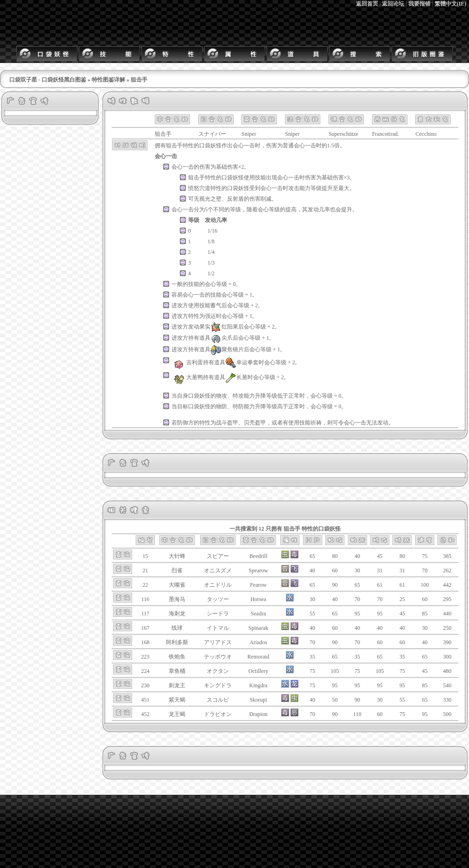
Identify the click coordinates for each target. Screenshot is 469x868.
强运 (210, 316)
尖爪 (222, 338)
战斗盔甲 (227, 423)
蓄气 (216, 305)
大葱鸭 (187, 377)
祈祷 (316, 423)
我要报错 (419, 4)
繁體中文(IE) (451, 4)
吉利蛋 (187, 362)
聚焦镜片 (227, 349)
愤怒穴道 (199, 188)
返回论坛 (393, 4)
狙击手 (174, 146)
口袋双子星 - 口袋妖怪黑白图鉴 (48, 80)
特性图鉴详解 (108, 80)
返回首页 (367, 4)
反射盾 (235, 199)
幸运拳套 (242, 362)
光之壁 (213, 199)
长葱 (236, 377)
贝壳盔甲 (255, 423)
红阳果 (224, 327)
